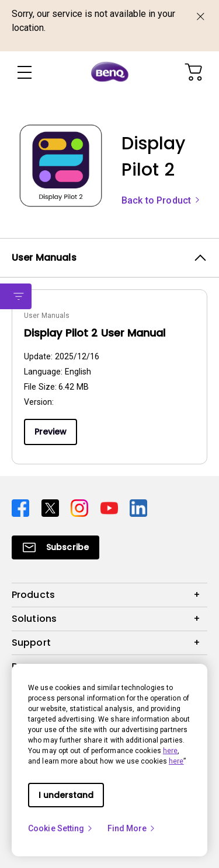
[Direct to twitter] (52, 508)
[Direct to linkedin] (138, 508)
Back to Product (161, 200)
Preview (51, 432)
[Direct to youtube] (111, 508)
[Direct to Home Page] (110, 72)
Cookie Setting (61, 828)
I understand (66, 795)
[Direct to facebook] (22, 508)
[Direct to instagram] (81, 508)
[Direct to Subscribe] (55, 547)
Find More (132, 828)
